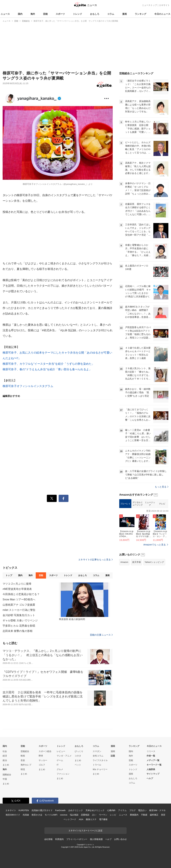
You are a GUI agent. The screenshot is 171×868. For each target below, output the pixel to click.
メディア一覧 (153, 760)
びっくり (79, 751)
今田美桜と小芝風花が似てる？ (21, 594)
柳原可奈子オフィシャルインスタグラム (28, 386)
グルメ (60, 769)
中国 (5, 779)
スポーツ (60, 14)
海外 (33, 14)
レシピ (113, 815)
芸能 (45, 14)
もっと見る (162, 487)
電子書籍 (103, 819)
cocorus (64, 815)
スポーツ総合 (45, 751)
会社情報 (48, 839)
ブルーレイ (125, 504)
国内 (20, 14)
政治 (5, 760)
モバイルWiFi (51, 815)
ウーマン (103, 815)
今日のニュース (162, 14)
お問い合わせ (120, 839)
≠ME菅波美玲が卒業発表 (17, 589)
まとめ (6, 765)
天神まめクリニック (95, 810)
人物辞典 (151, 769)
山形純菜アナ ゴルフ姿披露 (19, 605)
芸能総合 (25, 751)
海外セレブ (26, 765)
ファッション (63, 774)
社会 (5, 751)
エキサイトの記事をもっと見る (95, 560)
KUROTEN (24, 810)
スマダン (97, 751)
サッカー (43, 760)
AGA (81, 819)
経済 (5, 756)
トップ (9, 575)
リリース (151, 751)
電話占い (142, 810)
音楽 (23, 760)
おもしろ (95, 14)
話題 (113, 756)
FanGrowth (60, 810)
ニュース (5, 14)
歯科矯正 (154, 815)
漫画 (124, 14)
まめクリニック (76, 810)
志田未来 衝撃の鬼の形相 (18, 631)
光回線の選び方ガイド (42, 810)
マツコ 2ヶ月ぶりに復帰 (17, 584)
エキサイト (164, 5)
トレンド (77, 14)
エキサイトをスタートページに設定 (85, 831)
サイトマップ (153, 774)
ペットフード (70, 819)
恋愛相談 (85, 815)
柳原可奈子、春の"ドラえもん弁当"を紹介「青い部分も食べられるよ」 (47, 369)
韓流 (23, 769)
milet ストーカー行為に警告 (19, 610)
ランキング (141, 14)
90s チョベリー (100, 769)
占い (94, 815)
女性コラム (98, 756)
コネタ (78, 756)
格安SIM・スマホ (157, 810)
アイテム (122, 810)
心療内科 (111, 810)
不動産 (144, 815)
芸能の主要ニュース (101, 635)
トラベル (97, 765)
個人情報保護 (96, 839)
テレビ (162, 504)
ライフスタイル (100, 760)
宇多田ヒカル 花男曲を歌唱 (19, 626)
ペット (78, 765)
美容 (163, 815)
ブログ (132, 810)
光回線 (26, 815)
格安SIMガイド (13, 815)
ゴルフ (42, 765)
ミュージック (150, 504)
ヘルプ (150, 778)
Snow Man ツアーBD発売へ (19, 599)
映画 (23, 756)
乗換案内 (134, 815)
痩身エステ (91, 819)
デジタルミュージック (138, 504)
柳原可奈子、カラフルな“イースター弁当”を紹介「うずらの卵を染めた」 (48, 364)
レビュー (61, 751)
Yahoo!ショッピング (154, 562)
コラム (111, 14)
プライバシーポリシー (77, 839)
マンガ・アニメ (64, 756)
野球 (41, 756)
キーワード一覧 (154, 765)
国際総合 (7, 775)
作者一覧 (151, 756)
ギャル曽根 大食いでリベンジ (20, 620)
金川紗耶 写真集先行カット (19, 615)
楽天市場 (136, 562)
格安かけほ (37, 815)
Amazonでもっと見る (155, 545)
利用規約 (59, 839)
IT (58, 765)
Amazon (124, 562)
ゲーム (60, 760)
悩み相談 (74, 815)
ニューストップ (149, 5)
